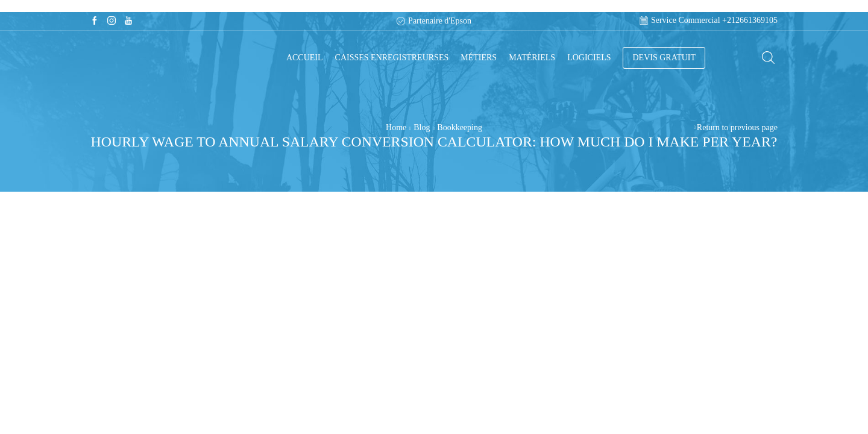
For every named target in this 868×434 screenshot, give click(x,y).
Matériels (532, 58)
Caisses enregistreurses (392, 58)
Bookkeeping (460, 127)
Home (396, 127)
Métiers (479, 58)
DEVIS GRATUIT (664, 58)
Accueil (305, 58)
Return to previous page (737, 127)
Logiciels (589, 58)
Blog (422, 127)
